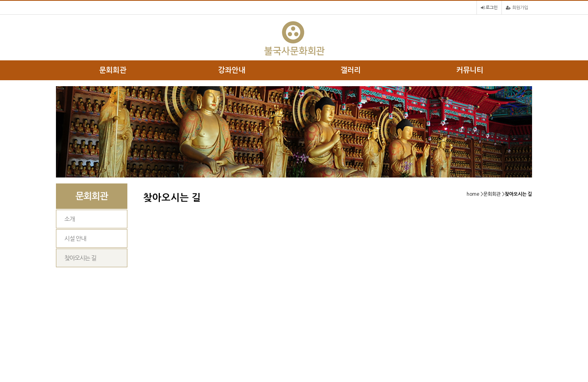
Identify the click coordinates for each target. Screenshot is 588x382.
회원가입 (517, 8)
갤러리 (351, 70)
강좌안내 (232, 70)
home (473, 194)
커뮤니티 (470, 70)
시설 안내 (75, 238)
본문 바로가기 (0, 0)
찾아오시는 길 (80, 258)
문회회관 (113, 70)
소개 (69, 219)
